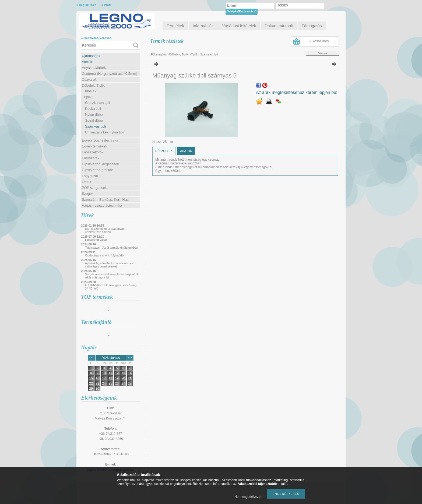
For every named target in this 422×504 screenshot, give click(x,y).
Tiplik (87, 97)
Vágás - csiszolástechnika (102, 205)
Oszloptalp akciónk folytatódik (105, 255)
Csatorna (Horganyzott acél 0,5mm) (110, 74)
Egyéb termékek (94, 146)
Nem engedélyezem (249, 497)
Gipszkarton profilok (97, 170)
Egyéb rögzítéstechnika (100, 140)
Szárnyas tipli (95, 126)
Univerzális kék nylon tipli (105, 132)
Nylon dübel (94, 114)
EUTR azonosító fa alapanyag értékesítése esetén (105, 230)
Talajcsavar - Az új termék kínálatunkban (112, 248)
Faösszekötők (93, 152)
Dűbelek (90, 91)
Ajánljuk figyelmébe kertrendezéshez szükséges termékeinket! (109, 265)
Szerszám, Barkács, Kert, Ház (105, 200)
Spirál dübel (94, 120)
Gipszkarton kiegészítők (100, 164)
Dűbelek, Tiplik (93, 85)
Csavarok (89, 80)
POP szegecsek (94, 188)
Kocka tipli (93, 109)
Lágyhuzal (90, 176)
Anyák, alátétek (94, 68)
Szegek (88, 194)
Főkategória (159, 54)
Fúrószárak (91, 158)
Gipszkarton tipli (97, 103)
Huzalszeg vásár (96, 240)
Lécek (87, 182)
